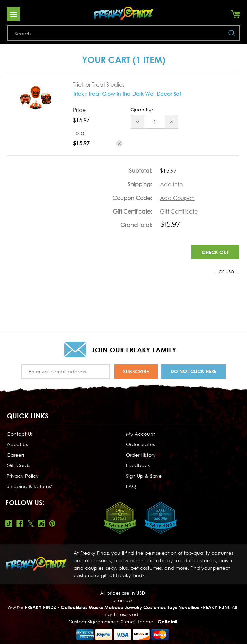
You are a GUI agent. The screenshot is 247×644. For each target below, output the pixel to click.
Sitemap (122, 599)
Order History (141, 454)
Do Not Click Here (193, 371)
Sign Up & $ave (144, 475)
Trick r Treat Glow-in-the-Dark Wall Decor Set (127, 94)
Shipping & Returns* (30, 485)
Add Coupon (177, 198)
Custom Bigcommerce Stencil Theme (111, 620)
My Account (140, 433)
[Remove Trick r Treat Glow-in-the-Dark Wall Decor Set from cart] (119, 143)
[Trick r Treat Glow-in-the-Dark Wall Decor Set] (155, 122)
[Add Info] (171, 184)
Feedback (138, 464)
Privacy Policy (23, 475)
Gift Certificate (179, 211)
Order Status (140, 443)
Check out (215, 252)
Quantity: (142, 109)
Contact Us (20, 433)
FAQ (131, 485)
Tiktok (9, 522)
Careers (16, 454)
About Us (17, 443)
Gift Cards (18, 464)
